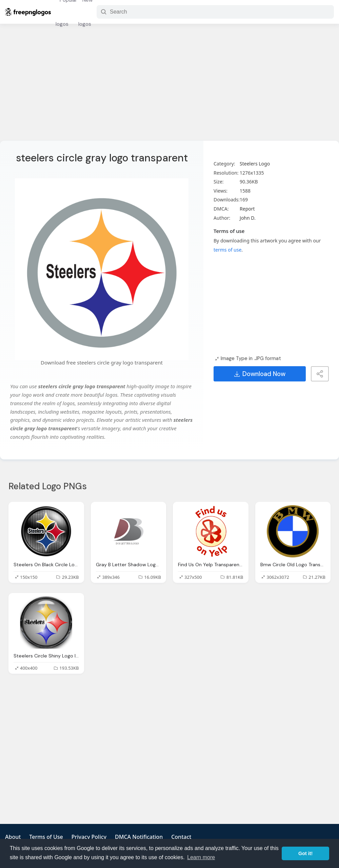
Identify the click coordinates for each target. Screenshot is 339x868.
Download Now (260, 374)
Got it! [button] (305, 853)
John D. (248, 218)
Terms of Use (46, 837)
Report (247, 209)
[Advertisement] (169, 86)
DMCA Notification (139, 837)
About (13, 837)
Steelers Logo (255, 164)
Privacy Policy (89, 837)
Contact (181, 837)
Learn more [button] (201, 857)
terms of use (227, 250)
